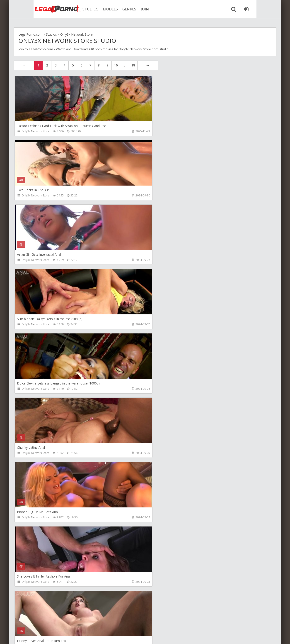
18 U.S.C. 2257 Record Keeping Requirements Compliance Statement (162, 636)
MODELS (96, 9)
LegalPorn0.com (51, 636)
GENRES (115, 9)
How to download (83, 623)
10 (116, 65)
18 (133, 65)
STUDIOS (76, 9)
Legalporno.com (39, 9)
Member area (50, 623)
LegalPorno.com (41, 49)
